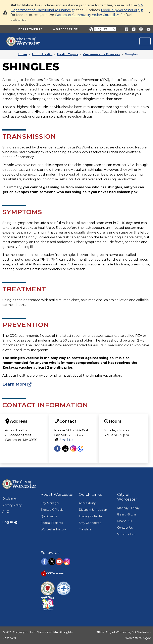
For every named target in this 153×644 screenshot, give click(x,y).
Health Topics (68, 54)
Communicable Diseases (102, 54)
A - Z (6, 512)
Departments (30, 29)
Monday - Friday (128, 508)
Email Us (66, 440)
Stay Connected (90, 523)
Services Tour (126, 534)
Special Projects (52, 523)
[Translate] (105, 29)
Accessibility (87, 503)
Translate (85, 529)
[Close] (150, 13)
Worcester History (53, 529)
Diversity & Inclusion (93, 510)
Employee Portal (91, 516)
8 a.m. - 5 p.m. (127, 514)
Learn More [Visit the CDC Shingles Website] (14, 384)
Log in (8, 522)
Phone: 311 (125, 521)
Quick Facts (49, 516)
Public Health (42, 54)
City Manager (50, 503)
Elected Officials (52, 510)
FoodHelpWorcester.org (120, 10)
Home (23, 54)
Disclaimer (10, 499)
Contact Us (125, 528)
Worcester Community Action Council (85, 15)
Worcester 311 (66, 29)
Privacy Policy (12, 505)
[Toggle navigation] (145, 41)
